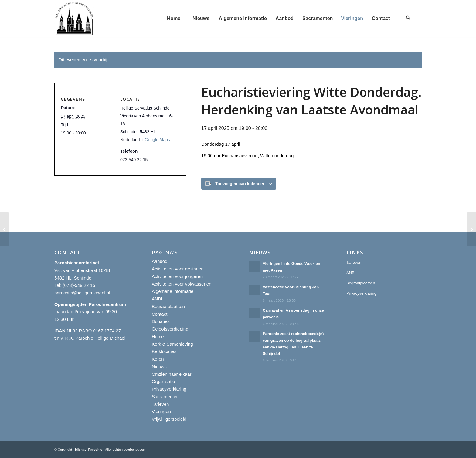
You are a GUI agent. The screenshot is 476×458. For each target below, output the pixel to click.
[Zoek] (408, 18)
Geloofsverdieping (170, 329)
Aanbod (160, 261)
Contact (160, 314)
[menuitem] (174, 18)
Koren (158, 359)
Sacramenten (165, 397)
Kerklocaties (164, 351)
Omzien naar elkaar (172, 374)
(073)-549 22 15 (79, 285)
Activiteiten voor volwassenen (182, 284)
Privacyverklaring (169, 389)
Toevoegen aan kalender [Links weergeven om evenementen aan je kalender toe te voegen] (240, 184)
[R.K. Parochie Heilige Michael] (74, 18)
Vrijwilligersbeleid (169, 419)
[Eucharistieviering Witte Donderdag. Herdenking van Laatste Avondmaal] (5, 229)
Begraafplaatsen (168, 306)
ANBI (157, 299)
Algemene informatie (173, 291)
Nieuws (159, 366)
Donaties (161, 321)
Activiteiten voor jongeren (177, 276)
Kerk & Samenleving (172, 344)
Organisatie (163, 381)
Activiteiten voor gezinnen (178, 269)
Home (158, 336)
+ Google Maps (156, 140)
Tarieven (160, 404)
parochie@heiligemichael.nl (82, 293)
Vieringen (161, 411)
